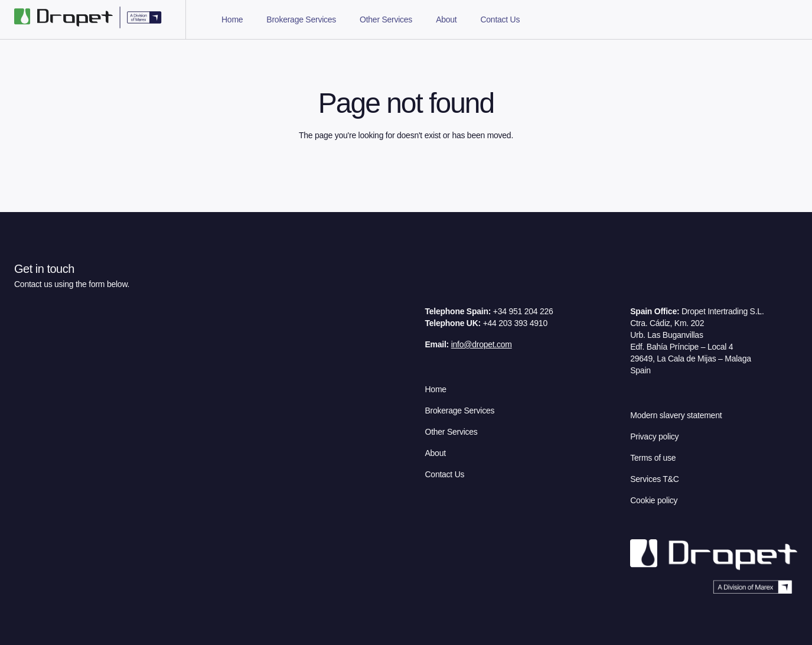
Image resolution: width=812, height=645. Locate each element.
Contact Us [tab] (500, 19)
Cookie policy (654, 500)
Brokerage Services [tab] (301, 19)
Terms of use (653, 458)
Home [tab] (232, 19)
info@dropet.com (482, 344)
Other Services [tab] (386, 19)
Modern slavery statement (676, 415)
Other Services (451, 432)
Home (436, 389)
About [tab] (446, 19)
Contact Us (445, 474)
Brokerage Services (460, 411)
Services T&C (654, 479)
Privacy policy (654, 436)
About (436, 453)
